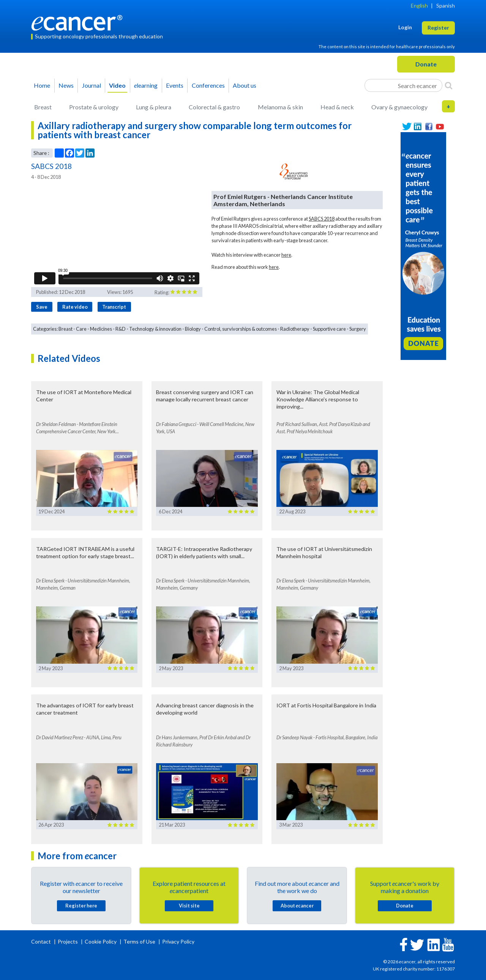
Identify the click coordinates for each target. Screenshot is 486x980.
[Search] (449, 85)
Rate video (75, 307)
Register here (81, 906)
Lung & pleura (154, 107)
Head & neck (337, 107)
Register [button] (438, 28)
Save (42, 307)
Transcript (114, 307)
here (286, 255)
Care (81, 329)
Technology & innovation (155, 329)
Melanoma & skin (280, 107)
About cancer (297, 906)
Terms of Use (139, 941)
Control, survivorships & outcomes (241, 329)
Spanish (446, 6)
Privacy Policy (178, 941)
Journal (92, 85)
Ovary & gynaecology (399, 107)
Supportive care (329, 329)
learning (146, 85)
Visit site (189, 906)
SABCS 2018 (322, 219)
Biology (193, 329)
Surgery (358, 329)
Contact (42, 941)
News (66, 85)
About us (245, 85)
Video (117, 85)
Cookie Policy (101, 941)
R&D (121, 329)
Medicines (101, 329)
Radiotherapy (295, 329)
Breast (43, 107)
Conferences (208, 85)
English (419, 6)
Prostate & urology (94, 107)
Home (42, 85)
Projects (68, 941)
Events (175, 85)
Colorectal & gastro (214, 107)
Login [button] (405, 27)
